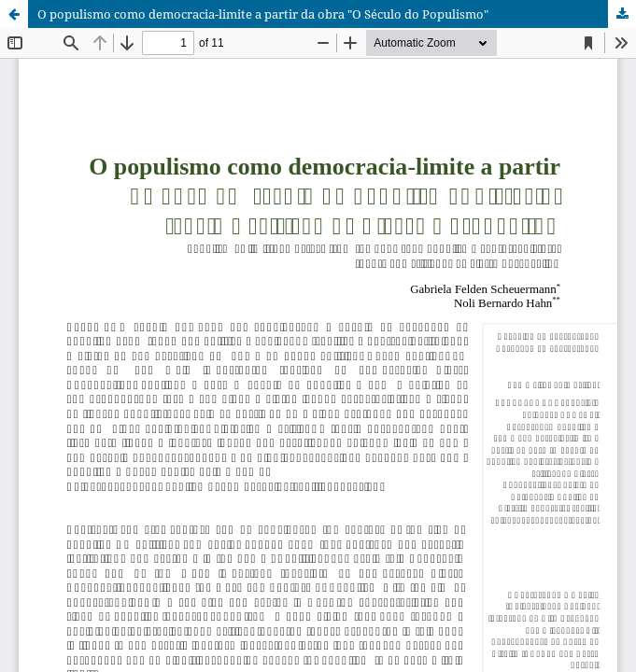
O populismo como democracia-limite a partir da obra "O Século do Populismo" (263, 14)
